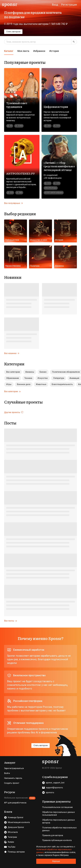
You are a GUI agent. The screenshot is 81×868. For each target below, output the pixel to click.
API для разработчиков (15, 803)
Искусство (43, 378)
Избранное (39, 51)
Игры (9, 384)
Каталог (9, 51)
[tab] (9, 51)
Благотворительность (62, 384)
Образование (13, 378)
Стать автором (13, 32)
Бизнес (43, 372)
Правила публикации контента (57, 840)
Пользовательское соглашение (57, 807)
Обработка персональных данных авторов (58, 821)
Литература (59, 378)
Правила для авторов (53, 835)
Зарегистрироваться (14, 768)
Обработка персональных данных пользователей (58, 814)
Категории (14, 364)
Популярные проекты (25, 62)
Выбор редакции (20, 214)
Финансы (30, 372)
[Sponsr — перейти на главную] (10, 5)
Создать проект (12, 783)
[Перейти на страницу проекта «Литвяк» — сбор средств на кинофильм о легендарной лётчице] (59, 167)
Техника (28, 378)
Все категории (13, 372)
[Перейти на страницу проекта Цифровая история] (59, 100)
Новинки (13, 277)
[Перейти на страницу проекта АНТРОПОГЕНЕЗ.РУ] (22, 167)
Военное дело (24, 384)
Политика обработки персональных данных (59, 829)
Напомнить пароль (13, 778)
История (54, 51)
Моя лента (23, 51)
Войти (7, 773)
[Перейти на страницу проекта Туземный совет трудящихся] (22, 100)
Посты (10, 423)
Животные (41, 384)
